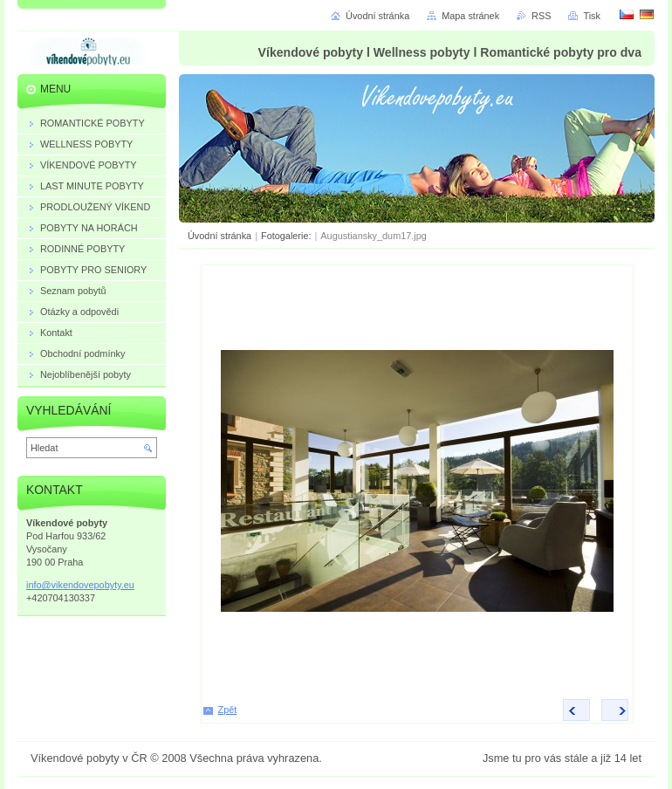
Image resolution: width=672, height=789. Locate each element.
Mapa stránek (470, 16)
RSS (541, 16)
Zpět (228, 710)
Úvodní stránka (219, 236)
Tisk (592, 16)
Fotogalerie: (286, 236)
